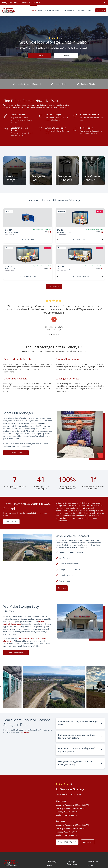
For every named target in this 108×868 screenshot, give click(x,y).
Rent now (62, 588)
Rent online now (16, 653)
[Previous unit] (58, 240)
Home (49, 866)
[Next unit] (103, 240)
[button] (50, 335)
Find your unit (11, 522)
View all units (54, 287)
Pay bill (66, 55)
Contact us (88, 842)
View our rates (16, 453)
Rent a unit (101, 10)
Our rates (40, 55)
